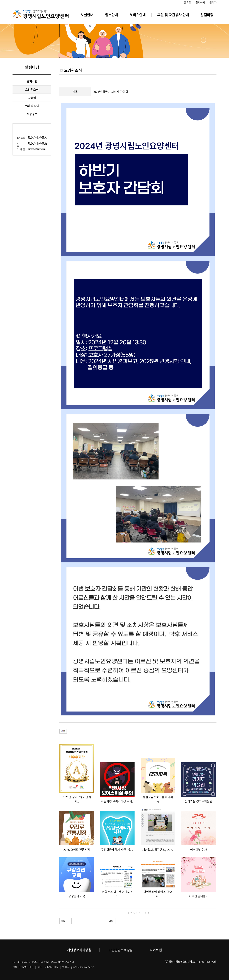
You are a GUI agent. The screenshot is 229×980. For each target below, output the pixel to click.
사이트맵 (156, 950)
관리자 (213, 2)
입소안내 (111, 15)
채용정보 (32, 114)
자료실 (32, 98)
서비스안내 (138, 15)
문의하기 (200, 2)
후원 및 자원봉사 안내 (173, 15)
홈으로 (187, 2)
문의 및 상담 (32, 106)
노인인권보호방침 (121, 950)
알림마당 (207, 15)
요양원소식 (32, 89)
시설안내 (87, 15)
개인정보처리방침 (79, 950)
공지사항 (32, 81)
